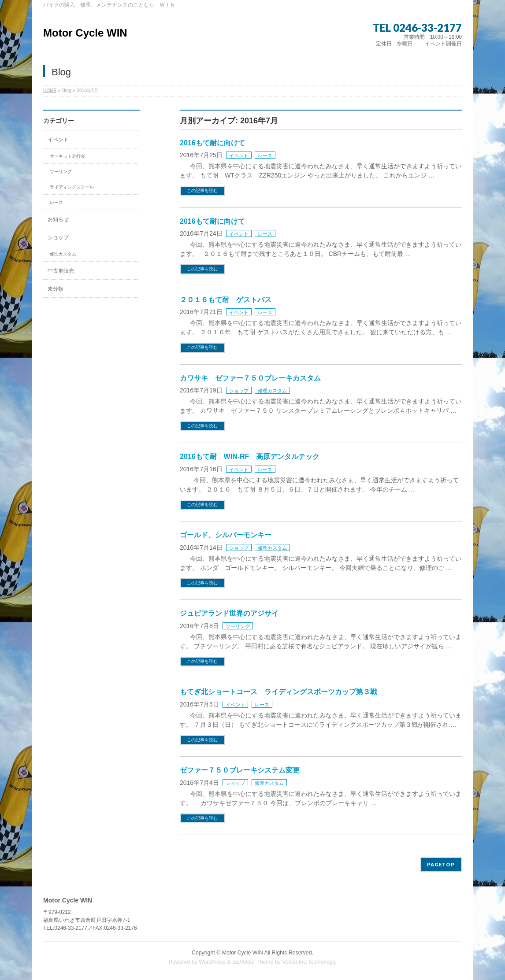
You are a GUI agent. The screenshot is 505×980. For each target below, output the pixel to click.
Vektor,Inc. (295, 962)
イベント (239, 155)
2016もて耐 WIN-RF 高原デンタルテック (250, 457)
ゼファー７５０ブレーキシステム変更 (240, 770)
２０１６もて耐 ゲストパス (226, 300)
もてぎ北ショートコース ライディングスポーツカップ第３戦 (278, 692)
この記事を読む (202, 190)
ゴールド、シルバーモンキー (226, 535)
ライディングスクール (72, 187)
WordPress (212, 962)
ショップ (239, 391)
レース (265, 155)
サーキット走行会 (67, 156)
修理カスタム (272, 391)
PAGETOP (441, 864)
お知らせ (58, 219)
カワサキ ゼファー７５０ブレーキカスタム (250, 378)
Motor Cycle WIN (85, 33)
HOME (50, 91)
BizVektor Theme (253, 962)
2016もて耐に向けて (212, 143)
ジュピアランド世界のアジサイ (229, 613)
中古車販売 (61, 271)
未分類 (56, 289)
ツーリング (238, 626)
